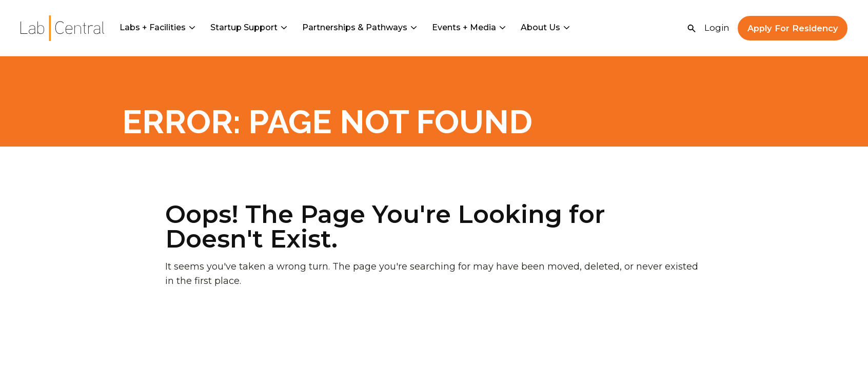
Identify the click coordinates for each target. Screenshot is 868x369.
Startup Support (249, 27)
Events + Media (469, 27)
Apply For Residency (793, 28)
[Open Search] (692, 28)
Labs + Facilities (157, 27)
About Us (545, 27)
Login (717, 28)
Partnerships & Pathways (359, 27)
